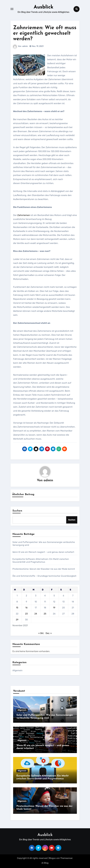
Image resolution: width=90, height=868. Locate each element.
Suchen (17, 511)
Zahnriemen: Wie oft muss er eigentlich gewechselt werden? (45, 33)
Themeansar (66, 858)
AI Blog (45, 863)
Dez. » (49, 633)
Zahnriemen (24, 215)
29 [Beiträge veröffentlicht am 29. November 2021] (17, 620)
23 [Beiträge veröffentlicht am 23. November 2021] (26, 614)
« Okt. (41, 633)
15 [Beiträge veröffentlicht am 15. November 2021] (17, 608)
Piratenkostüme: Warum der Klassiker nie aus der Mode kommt (44, 569)
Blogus (52, 858)
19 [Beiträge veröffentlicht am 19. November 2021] (54, 608)
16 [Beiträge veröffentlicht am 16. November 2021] (26, 608)
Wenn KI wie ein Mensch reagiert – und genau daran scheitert (43, 552)
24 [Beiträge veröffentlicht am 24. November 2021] (36, 614)
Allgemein (18, 670)
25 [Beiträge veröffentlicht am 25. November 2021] (45, 614)
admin (25, 46)
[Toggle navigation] (12, 9)
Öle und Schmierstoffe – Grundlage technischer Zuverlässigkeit (44, 576)
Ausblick (44, 7)
